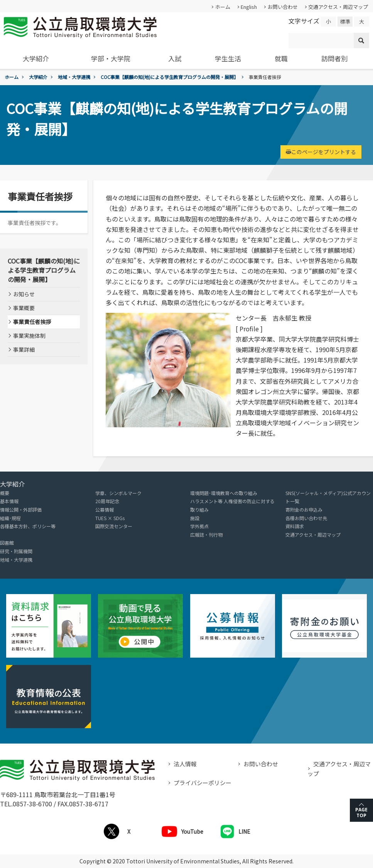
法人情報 (185, 764)
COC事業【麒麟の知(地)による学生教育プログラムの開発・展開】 (170, 77)
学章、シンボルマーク (118, 493)
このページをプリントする (321, 152)
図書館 (7, 543)
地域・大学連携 (74, 77)
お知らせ (24, 294)
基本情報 (9, 501)
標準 (345, 21)
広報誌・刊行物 (206, 535)
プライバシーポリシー (203, 783)
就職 (281, 58)
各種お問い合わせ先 (306, 518)
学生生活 (228, 58)
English (249, 7)
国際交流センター (114, 526)
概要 (5, 493)
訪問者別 (334, 58)
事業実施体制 (29, 336)
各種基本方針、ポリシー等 (28, 526)
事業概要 (24, 308)
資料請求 (295, 526)
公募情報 (105, 510)
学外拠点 (199, 526)
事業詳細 (24, 349)
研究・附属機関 (16, 551)
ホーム (223, 7)
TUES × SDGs (110, 518)
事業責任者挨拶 (32, 322)
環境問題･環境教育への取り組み (224, 493)
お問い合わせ (283, 7)
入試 (175, 58)
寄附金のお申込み (304, 510)
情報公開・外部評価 (21, 510)
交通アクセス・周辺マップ (338, 7)
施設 (195, 518)
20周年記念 (107, 501)
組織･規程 (10, 518)
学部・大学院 (111, 58)
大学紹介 (36, 58)
